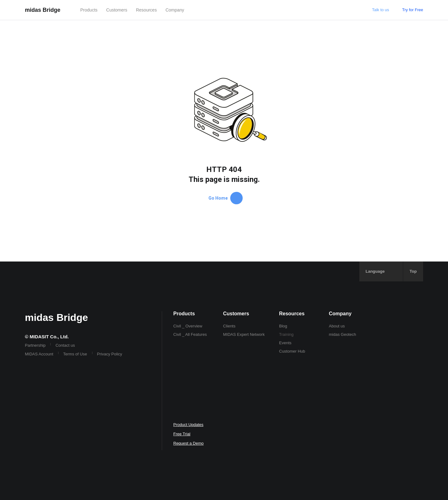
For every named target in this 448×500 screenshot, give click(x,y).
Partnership (35, 345)
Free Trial (182, 434)
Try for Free (413, 10)
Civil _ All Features (190, 334)
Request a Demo (189, 443)
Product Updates (188, 425)
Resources (146, 10)
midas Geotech (342, 334)
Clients (229, 326)
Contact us (65, 345)
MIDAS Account (39, 354)
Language (375, 271)
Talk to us (381, 10)
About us (337, 326)
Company (175, 10)
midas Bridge (43, 10)
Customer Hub (292, 351)
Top (413, 271)
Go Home (226, 198)
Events (285, 343)
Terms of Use (75, 354)
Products (89, 10)
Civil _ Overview (188, 326)
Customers (117, 10)
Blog (283, 326)
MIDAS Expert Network (244, 334)
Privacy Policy (110, 354)
